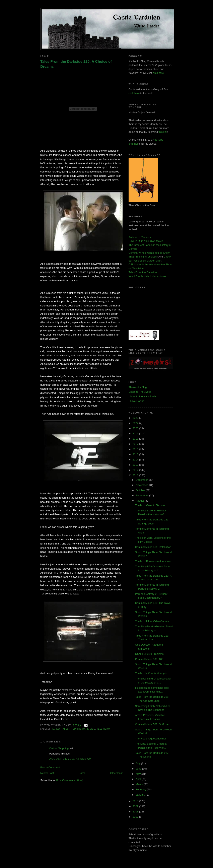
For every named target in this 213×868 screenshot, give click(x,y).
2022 (136, 423)
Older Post (116, 773)
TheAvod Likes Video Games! (152, 621)
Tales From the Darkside (143, 272)
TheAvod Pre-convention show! (153, 561)
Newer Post (47, 773)
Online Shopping (59, 748)
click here (134, 93)
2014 (136, 460)
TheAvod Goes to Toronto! (150, 505)
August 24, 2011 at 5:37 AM (70, 759)
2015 (136, 454)
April (139, 779)
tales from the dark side (78, 729)
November (142, 485)
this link (163, 132)
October (141, 490)
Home (82, 773)
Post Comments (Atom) (70, 780)
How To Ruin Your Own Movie (146, 241)
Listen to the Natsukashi (143, 396)
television (104, 729)
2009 (136, 806)
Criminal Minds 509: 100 (149, 659)
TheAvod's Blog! (138, 387)
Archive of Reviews (140, 237)
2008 (136, 812)
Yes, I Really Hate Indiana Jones (147, 276)
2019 (136, 433)
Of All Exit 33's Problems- (150, 654)
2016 (136, 449)
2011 (136, 475)
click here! (159, 73)
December (142, 480)
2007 (136, 817)
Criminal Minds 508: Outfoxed (152, 724)
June (139, 769)
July (138, 763)
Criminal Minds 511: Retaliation (153, 547)
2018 (136, 439)
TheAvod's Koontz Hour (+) (151, 673)
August (140, 501)
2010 (136, 801)
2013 (136, 465)
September (143, 495)
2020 (136, 428)
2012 (136, 470)
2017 (136, 444)
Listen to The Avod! (140, 392)
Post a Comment (50, 767)
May (139, 774)
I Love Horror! (136, 401)
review (55, 729)
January (141, 795)
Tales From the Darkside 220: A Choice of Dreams (76, 64)
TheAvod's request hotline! (150, 739)
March (140, 784)
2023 (136, 418)
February (141, 789)
